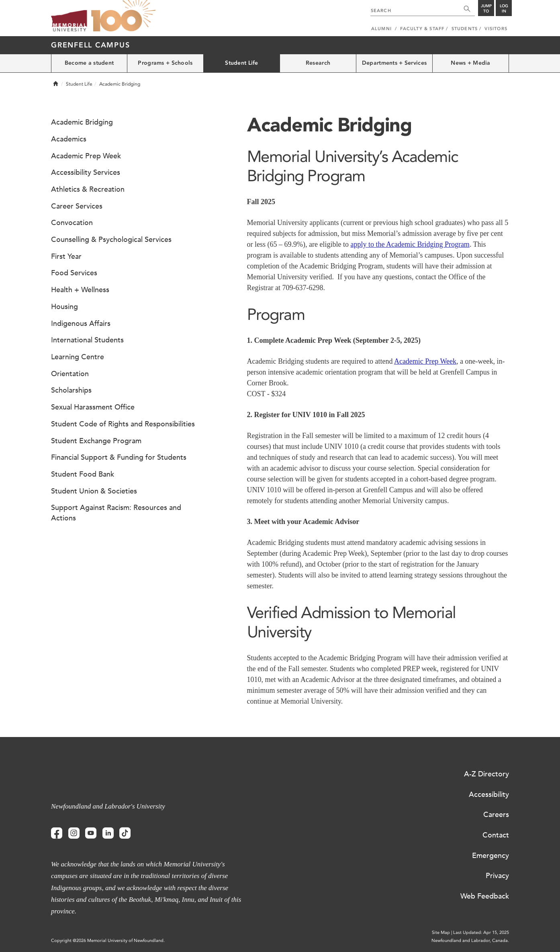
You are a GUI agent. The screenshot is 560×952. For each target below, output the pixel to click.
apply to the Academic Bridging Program (410, 244)
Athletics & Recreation (88, 189)
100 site (123, 16)
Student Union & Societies (94, 491)
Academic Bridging (82, 122)
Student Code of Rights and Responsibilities (123, 424)
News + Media (470, 63)
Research (318, 63)
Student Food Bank (83, 474)
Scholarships (71, 390)
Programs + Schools (165, 63)
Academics (69, 139)
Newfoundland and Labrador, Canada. (470, 941)
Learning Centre (78, 357)
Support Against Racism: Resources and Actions (116, 513)
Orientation (70, 374)
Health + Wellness (80, 290)
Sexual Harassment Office (93, 407)
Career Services (77, 206)
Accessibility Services (86, 172)
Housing (64, 307)
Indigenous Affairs (81, 323)
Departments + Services (394, 63)
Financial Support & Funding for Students (119, 457)
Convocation (72, 223)
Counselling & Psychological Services (111, 240)
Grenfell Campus (90, 45)
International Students (87, 340)
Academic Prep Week (425, 361)
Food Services (74, 273)
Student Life (241, 63)
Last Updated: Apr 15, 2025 (481, 933)
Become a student (89, 63)
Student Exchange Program (96, 441)
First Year (66, 256)
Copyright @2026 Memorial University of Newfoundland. (108, 941)
